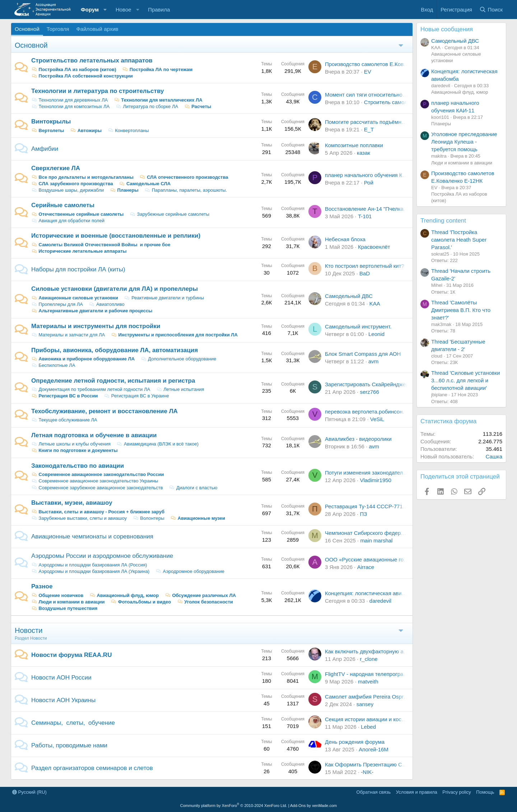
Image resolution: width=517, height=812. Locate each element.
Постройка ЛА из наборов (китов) (74, 69)
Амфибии (45, 149)
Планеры (124, 190)
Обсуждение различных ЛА (200, 595)
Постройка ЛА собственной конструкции (82, 76)
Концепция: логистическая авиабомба (372, 593)
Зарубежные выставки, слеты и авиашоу (79, 518)
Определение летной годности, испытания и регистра (113, 381)
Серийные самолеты (63, 205)
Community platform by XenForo (234, 806)
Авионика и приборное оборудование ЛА (83, 359)
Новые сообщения (447, 29)
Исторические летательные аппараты (79, 251)
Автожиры (86, 130)
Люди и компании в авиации (68, 602)
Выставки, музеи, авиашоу (72, 503)
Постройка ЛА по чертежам (157, 69)
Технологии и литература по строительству (97, 91)
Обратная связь (374, 792)
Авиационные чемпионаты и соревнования (92, 536)
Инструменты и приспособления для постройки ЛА (174, 335)
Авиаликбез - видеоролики (358, 439)
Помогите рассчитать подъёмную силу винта (381, 122)
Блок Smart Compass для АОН (363, 354)
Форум (90, 10)
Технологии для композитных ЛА (70, 106)
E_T (369, 129)
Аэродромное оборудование (190, 571)
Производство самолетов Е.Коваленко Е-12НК (383, 64)
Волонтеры (149, 518)
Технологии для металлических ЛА (158, 100)
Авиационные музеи (198, 518)
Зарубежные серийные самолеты (169, 214)
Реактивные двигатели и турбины (164, 298)
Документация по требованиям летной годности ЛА (91, 389)
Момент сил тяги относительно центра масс (380, 95)
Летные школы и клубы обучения (71, 444)
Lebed (368, 727)
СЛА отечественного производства (184, 177)
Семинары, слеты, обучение (73, 723)
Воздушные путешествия (64, 608)
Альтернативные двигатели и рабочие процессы (92, 311)
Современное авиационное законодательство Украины (95, 481)
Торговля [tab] (58, 29)
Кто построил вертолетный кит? (365, 266)
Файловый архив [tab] (97, 29)
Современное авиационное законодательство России (97, 474)
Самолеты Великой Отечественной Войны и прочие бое (101, 245)
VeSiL (377, 419)
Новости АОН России (61, 678)
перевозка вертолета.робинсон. (364, 412)
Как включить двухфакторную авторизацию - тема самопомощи (404, 651)
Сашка (494, 456)
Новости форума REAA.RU (71, 655)
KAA (375, 304)
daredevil (380, 601)
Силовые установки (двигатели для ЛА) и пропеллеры (115, 289)
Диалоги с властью (193, 488)
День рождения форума (355, 742)
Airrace (366, 567)
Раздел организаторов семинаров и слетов (92, 768)
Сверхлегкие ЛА (56, 168)
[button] (105, 10)
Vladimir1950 (376, 480)
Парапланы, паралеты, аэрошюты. (186, 190)
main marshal (376, 540)
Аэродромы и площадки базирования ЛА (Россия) (89, 565)
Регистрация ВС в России (65, 396)
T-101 (365, 216)
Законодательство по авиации (78, 466)
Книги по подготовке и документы (74, 450)
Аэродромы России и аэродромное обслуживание (102, 556)
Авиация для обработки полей (68, 221)
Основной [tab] (27, 29)
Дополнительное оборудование (179, 359)
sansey (365, 704)
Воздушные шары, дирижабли (67, 190)
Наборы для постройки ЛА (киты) (78, 269)
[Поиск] (491, 10)
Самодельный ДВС (349, 296)
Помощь (485, 792)
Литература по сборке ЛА (147, 106)
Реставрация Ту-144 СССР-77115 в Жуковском (384, 506)
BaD (365, 273)
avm (373, 361)
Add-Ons (298, 806)
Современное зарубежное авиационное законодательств (97, 488)
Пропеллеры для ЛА (57, 304)
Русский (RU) (29, 792)
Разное (42, 586)
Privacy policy (457, 792)
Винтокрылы (51, 122)
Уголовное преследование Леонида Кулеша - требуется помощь (464, 142)
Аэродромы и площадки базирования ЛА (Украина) (90, 571)
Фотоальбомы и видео (141, 602)
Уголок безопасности (205, 602)
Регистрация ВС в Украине (136, 396)
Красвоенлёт (374, 247)
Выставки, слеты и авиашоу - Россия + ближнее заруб (98, 512)
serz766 (369, 392)
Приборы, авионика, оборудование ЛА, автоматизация (115, 350)
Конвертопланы (128, 130)
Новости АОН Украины (63, 700)
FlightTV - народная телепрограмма (369, 674)
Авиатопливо (106, 304)
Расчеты (198, 106)
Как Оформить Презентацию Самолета (374, 764)
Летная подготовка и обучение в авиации (94, 435)
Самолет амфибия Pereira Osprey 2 (369, 697)
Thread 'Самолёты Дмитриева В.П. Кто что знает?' (461, 310)
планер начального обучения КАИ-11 (371, 175)
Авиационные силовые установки (75, 298)
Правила (159, 10)
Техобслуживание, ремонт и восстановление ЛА (104, 411)
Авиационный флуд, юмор (124, 595)
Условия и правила (417, 792)
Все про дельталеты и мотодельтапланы (82, 177)
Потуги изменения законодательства (371, 473)
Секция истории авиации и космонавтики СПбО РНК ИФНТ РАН (405, 719)
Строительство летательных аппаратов (92, 60)
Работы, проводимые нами (69, 745)
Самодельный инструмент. (358, 326)
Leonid (376, 334)
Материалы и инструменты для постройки (96, 326)
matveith (368, 682)
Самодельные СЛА (145, 184)
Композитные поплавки (354, 145)
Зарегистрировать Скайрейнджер (367, 384)
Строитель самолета (390, 102)
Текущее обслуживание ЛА (64, 420)
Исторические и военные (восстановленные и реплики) (116, 236)
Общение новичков (57, 595)
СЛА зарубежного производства (72, 184)
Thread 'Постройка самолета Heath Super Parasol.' (459, 240)
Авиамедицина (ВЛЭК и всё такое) (157, 444)
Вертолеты (48, 130)
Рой (369, 183)
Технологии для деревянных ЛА (69, 100)
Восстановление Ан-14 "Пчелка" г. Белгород (380, 209)
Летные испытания (180, 389)
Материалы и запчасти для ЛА (68, 335)
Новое (124, 10)
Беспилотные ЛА (53, 365)
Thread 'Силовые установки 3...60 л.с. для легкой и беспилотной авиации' (466, 380)
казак (364, 153)
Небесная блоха (345, 239)
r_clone (369, 659)
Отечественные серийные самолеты (77, 214)
